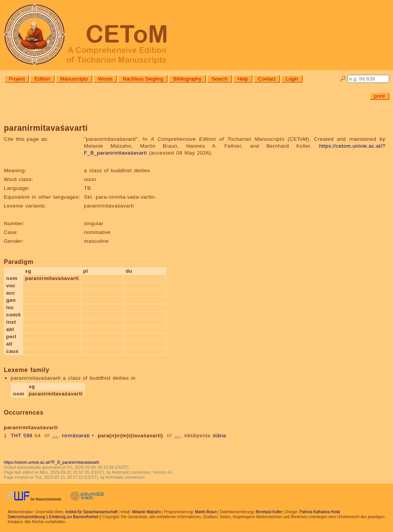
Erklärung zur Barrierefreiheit (74, 517)
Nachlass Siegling (143, 79)
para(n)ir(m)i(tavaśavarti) (130, 436)
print (380, 96)
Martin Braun (206, 512)
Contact (267, 79)
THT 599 (22, 436)
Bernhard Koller (269, 512)
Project (17, 79)
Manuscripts (74, 79)
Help (243, 79)
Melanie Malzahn (147, 512)
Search (220, 79)
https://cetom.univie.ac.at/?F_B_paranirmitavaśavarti (51, 462)
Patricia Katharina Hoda (320, 512)
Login (292, 79)
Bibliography (187, 79)
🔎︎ (343, 79)
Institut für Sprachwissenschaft (91, 512)
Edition (42, 79)
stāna (219, 436)
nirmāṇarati (76, 436)
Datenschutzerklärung (26, 517)
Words (105, 79)
